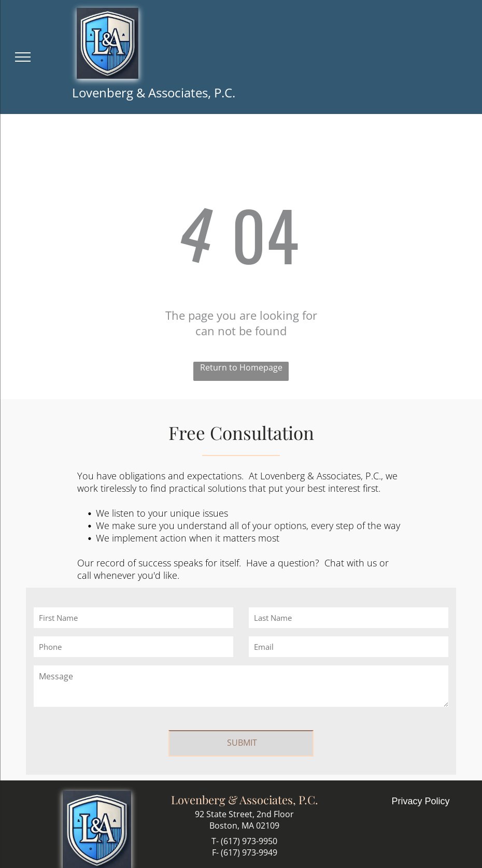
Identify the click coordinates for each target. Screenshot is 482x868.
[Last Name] (349, 618)
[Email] (349, 647)
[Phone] (133, 647)
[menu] (23, 57)
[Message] (241, 686)
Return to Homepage (241, 367)
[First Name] (133, 618)
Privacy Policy (421, 790)
